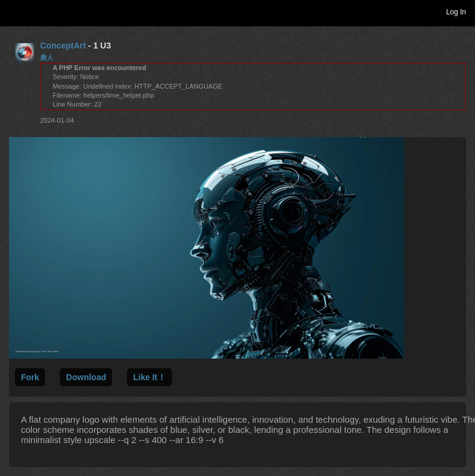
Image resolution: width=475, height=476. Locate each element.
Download (86, 377)
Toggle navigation (14, 11)
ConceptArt (63, 46)
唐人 (47, 57)
